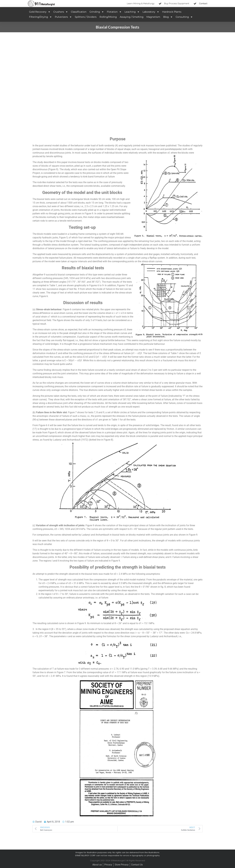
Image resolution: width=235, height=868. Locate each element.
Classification (79, 12)
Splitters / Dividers (86, 17)
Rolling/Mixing (108, 17)
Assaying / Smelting (132, 17)
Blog (168, 17)
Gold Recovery (40, 12)
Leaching (132, 12)
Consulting (184, 17)
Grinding (97, 12)
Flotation (114, 12)
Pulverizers (63, 17)
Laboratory (151, 12)
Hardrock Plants (172, 12)
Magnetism (153, 17)
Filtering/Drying (40, 17)
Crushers (61, 12)
